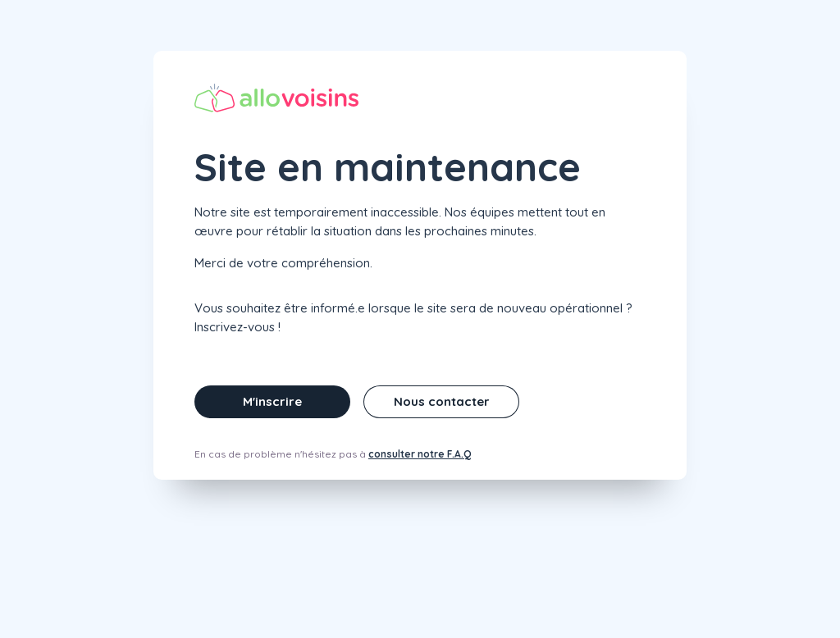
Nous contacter (442, 401)
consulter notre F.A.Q (420, 454)
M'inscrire (272, 401)
